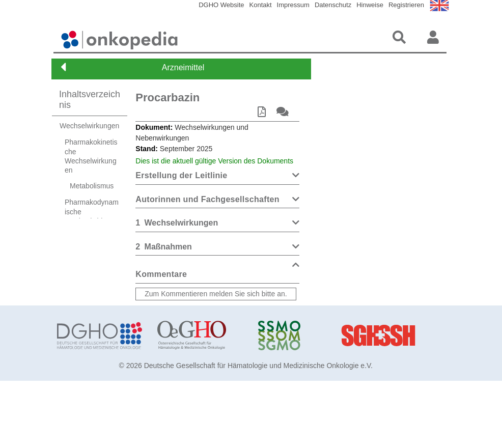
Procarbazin (168, 97)
